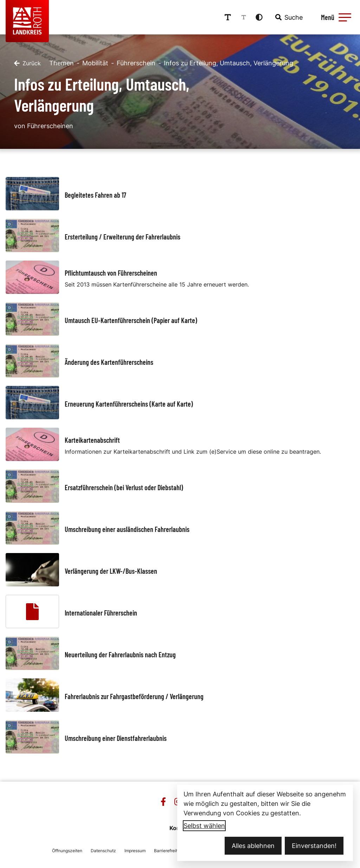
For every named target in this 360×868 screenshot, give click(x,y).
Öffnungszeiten (67, 851)
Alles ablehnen (253, 846)
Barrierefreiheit (169, 851)
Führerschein (136, 63)
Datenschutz (103, 851)
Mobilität (95, 63)
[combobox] (288, 17)
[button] (345, 17)
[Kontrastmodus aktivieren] (259, 17)
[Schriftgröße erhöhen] (228, 17)
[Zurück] (27, 63)
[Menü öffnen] (335, 17)
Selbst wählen (204, 826)
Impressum (135, 851)
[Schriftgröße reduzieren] (244, 17)
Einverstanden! (314, 846)
